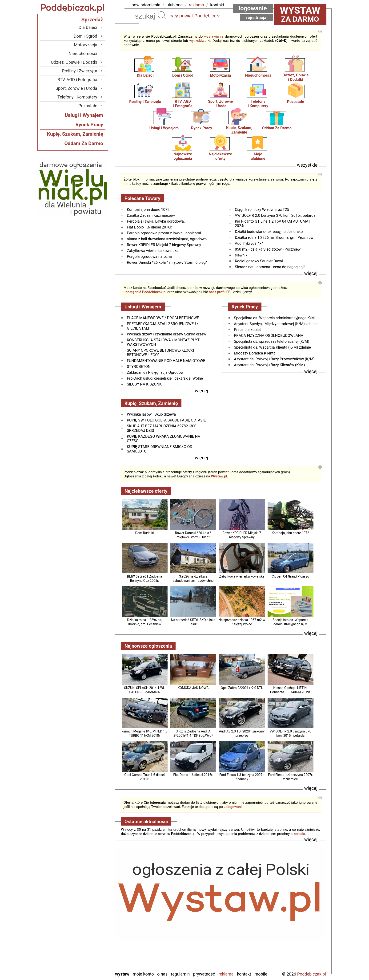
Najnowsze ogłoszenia (183, 156)
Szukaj (162, 15)
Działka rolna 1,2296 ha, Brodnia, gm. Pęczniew (274, 238)
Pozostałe (296, 102)
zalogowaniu (234, 807)
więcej (311, 273)
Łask (93, 897)
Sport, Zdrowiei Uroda (220, 104)
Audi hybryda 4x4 (249, 243)
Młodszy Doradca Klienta (255, 353)
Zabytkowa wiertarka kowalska (153, 251)
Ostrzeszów (87, 916)
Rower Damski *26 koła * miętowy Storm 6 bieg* (167, 262)
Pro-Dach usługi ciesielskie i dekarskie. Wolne (165, 378)
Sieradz (91, 935)
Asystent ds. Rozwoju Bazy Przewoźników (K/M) (274, 359)
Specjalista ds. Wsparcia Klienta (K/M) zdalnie (272, 347)
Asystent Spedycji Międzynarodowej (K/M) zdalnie (276, 324)
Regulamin (180, 974)
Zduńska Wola (85, 967)
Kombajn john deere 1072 (148, 210)
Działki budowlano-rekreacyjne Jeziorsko (269, 232)
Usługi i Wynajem (164, 128)
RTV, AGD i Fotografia (77, 80)
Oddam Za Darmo (277, 128)
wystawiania (214, 36)
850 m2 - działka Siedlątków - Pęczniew (268, 249)
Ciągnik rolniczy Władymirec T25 (262, 210)
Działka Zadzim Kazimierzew (151, 215)
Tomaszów (88, 942)
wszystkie (307, 165)
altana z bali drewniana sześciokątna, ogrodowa (167, 239)
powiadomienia (146, 5)
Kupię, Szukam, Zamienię (239, 130)
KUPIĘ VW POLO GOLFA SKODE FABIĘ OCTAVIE (166, 420)
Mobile (261, 974)
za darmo (300, 14)
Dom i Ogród (183, 75)
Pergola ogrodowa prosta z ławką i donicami (164, 233)
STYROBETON (139, 367)
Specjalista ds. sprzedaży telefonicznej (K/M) (272, 341)
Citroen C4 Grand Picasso (291, 576)
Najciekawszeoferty (220, 156)
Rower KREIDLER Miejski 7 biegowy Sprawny (164, 245)
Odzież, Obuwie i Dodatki (74, 62)
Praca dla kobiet (247, 330)
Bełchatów (88, 891)
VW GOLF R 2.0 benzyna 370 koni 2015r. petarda (275, 215)
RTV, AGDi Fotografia (183, 104)
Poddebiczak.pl (312, 974)
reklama (197, 5)
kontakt (217, 5)
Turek (92, 948)
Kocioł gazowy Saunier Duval (259, 261)
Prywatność (204, 974)
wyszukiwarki (200, 41)
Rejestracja (256, 18)
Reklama (226, 974)
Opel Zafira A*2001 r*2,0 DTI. (242, 688)
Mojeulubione (258, 156)
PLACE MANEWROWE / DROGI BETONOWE (163, 318)
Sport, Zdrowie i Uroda (76, 88)
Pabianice (89, 923)
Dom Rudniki (145, 533)
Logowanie (253, 8)
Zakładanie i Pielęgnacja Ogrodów (155, 372)
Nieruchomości (258, 75)
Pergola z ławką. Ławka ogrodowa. (156, 221)
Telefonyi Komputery (258, 104)
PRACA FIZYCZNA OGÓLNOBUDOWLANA (269, 336)
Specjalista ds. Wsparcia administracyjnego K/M (274, 318)
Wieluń (91, 954)
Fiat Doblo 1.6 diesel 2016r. (150, 227)
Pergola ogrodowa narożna (149, 257)
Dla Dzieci (145, 75)
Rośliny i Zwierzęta (145, 102)
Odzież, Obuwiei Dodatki (296, 77)
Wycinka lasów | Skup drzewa (151, 414)
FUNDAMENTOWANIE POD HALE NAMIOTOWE (166, 361)
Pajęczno (89, 929)
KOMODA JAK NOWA (193, 688)
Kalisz (92, 910)
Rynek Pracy (202, 128)
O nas (162, 974)
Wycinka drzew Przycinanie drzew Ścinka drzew (166, 334)
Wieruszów (88, 961)
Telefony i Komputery (77, 97)
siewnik (241, 255)
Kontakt (244, 974)
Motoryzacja (220, 75)
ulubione (175, 5)
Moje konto (143, 974)
